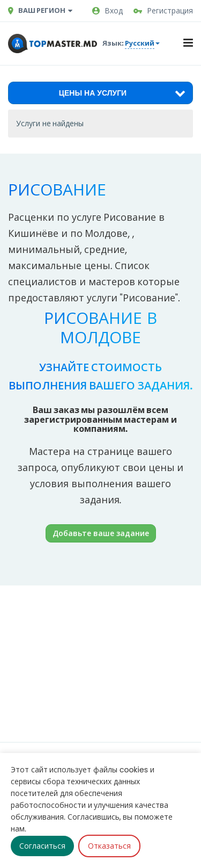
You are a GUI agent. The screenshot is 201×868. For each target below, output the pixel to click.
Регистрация (163, 11)
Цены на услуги (122, 93)
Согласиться (42, 846)
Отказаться (109, 846)
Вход (107, 11)
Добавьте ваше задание (101, 533)
